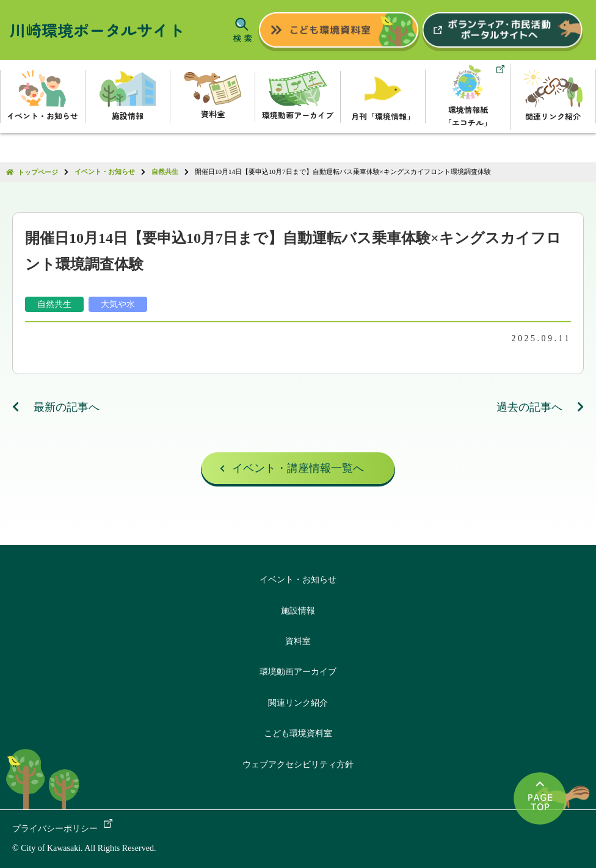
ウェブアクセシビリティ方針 (298, 765)
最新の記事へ (56, 407)
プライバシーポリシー (55, 829)
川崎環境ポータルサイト (97, 30)
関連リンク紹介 (298, 703)
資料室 (298, 641)
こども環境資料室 (298, 733)
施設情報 (298, 611)
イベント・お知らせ (298, 580)
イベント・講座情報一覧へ (298, 469)
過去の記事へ (540, 407)
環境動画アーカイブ (298, 672)
